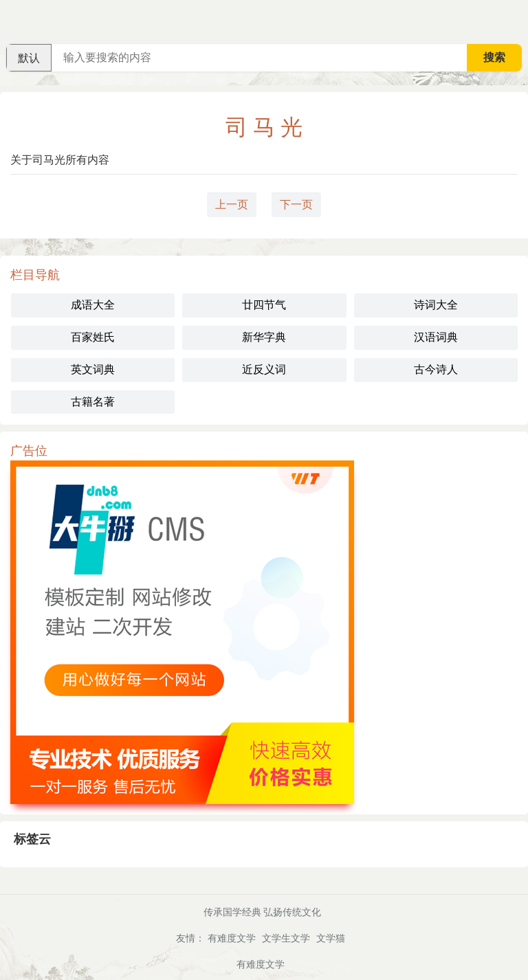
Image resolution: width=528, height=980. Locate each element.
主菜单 (517, 21)
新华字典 (264, 337)
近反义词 (264, 369)
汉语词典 (436, 337)
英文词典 (93, 369)
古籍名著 (93, 402)
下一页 (296, 204)
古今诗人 (436, 369)
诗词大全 (436, 305)
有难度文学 (232, 938)
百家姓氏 (93, 337)
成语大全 (93, 305)
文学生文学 (286, 938)
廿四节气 (264, 305)
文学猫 (331, 938)
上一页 (232, 204)
